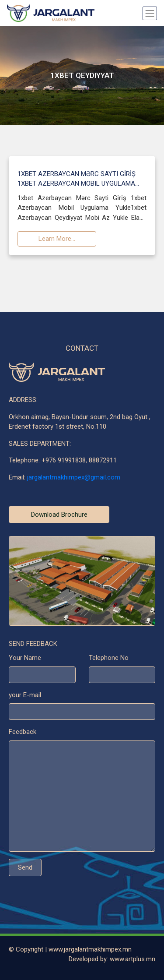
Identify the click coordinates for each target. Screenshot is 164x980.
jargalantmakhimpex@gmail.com (74, 478)
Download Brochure (59, 515)
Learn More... (57, 240)
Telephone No (109, 659)
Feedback (23, 733)
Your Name (25, 659)
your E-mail (25, 696)
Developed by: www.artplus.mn (112, 959)
